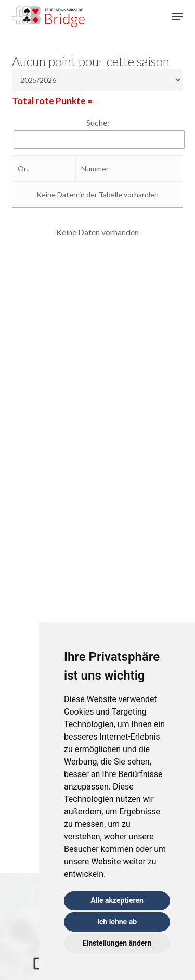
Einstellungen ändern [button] (117, 943)
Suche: (98, 123)
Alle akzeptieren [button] (117, 900)
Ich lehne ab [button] (117, 922)
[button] (177, 17)
